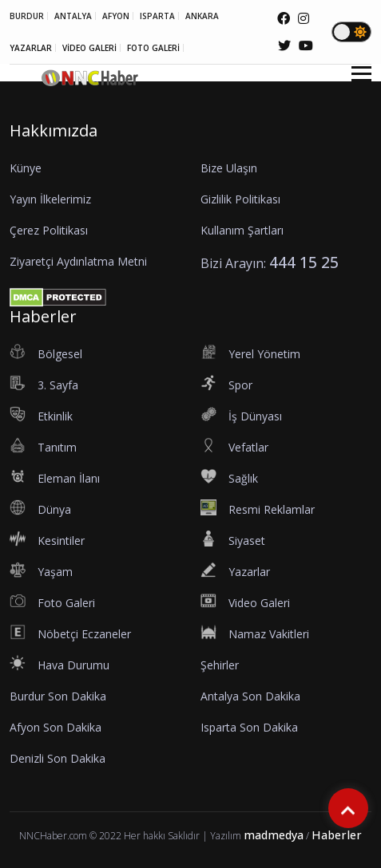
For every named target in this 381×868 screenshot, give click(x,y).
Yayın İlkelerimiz (50, 199)
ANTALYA (73, 16)
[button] (356, 83)
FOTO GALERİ (153, 48)
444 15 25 (304, 262)
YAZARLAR (31, 48)
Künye (26, 168)
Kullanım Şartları (242, 230)
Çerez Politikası (49, 230)
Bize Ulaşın (229, 168)
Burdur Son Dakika (58, 696)
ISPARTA (157, 16)
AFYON (116, 16)
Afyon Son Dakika (56, 727)
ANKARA (202, 16)
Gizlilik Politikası (240, 199)
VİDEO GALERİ (89, 48)
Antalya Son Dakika (250, 696)
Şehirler (220, 665)
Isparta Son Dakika (249, 727)
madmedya (274, 835)
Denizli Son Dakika (58, 758)
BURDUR (27, 16)
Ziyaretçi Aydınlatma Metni (78, 261)
